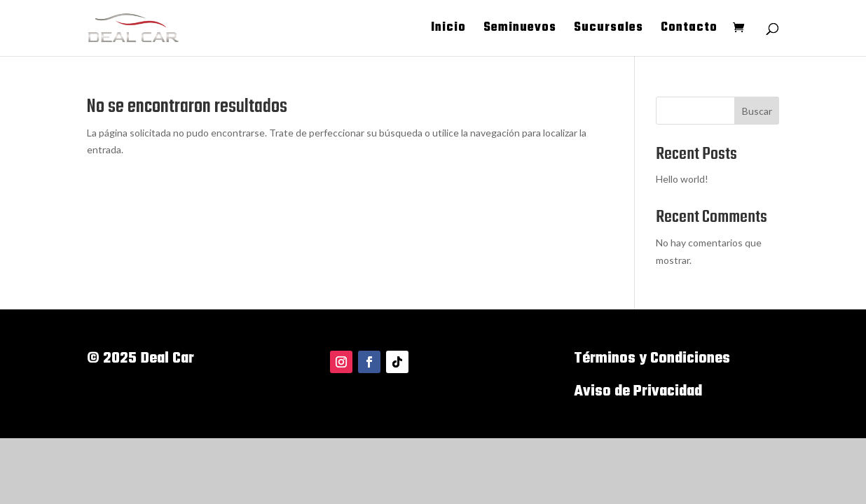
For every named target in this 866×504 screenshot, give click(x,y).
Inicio (448, 30)
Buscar (757, 111)
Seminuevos (520, 30)
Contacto (689, 30)
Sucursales (609, 30)
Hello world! (682, 179)
